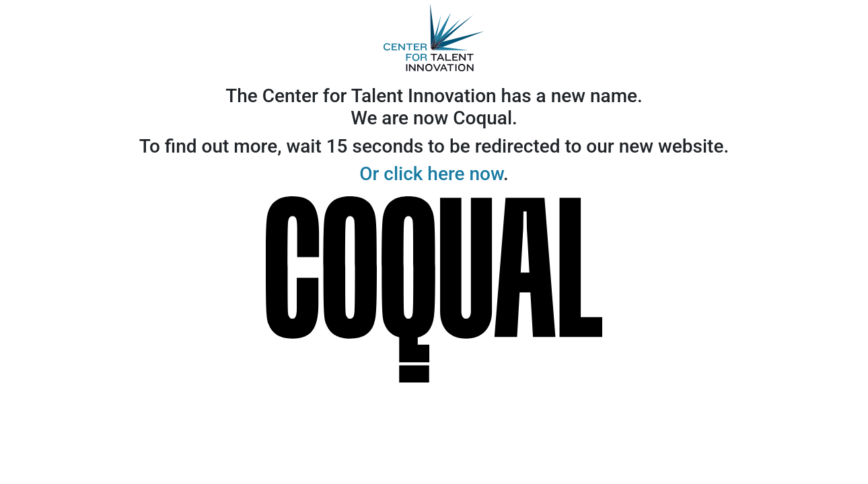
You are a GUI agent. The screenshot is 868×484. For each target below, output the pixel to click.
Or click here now (431, 174)
